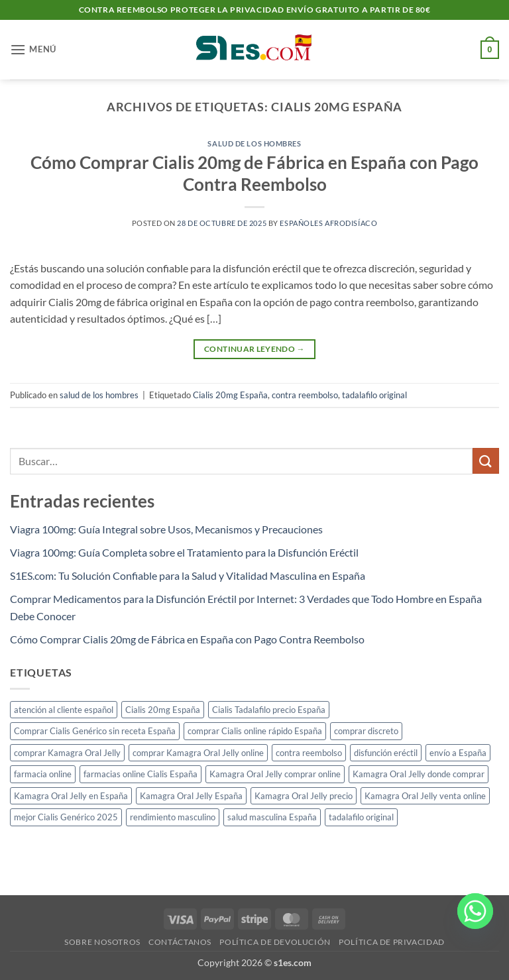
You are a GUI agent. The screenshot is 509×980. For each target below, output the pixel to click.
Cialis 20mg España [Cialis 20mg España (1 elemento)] (163, 710)
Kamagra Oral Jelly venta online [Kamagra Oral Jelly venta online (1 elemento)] (425, 796)
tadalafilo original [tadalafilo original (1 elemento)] (361, 817)
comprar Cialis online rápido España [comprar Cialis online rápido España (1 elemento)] (255, 731)
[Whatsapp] (475, 919)
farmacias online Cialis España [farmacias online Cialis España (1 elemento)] (141, 774)
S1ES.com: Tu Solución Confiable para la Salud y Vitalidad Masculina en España (188, 575)
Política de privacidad (391, 942)
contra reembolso (305, 395)
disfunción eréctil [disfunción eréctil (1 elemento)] (386, 753)
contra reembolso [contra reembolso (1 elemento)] (309, 753)
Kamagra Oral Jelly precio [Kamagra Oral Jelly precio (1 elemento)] (304, 796)
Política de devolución (275, 942)
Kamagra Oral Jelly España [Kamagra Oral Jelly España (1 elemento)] (191, 796)
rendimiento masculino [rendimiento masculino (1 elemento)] (173, 817)
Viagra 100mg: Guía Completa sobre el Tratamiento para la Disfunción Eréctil (184, 552)
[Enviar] (486, 461)
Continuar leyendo (254, 349)
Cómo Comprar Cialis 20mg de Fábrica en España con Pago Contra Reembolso (187, 639)
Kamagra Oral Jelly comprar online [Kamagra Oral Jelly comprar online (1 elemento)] (275, 774)
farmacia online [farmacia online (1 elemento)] (43, 774)
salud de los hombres (254, 143)
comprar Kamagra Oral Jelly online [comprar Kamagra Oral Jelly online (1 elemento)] (198, 753)
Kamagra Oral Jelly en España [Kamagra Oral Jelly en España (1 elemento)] (71, 796)
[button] (33, 49)
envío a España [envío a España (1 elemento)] (458, 753)
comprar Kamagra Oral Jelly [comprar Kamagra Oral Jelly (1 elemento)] (67, 753)
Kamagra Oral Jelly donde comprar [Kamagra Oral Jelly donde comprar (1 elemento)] (419, 774)
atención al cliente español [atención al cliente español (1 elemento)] (64, 710)
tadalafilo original (374, 395)
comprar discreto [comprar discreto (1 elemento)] (366, 731)
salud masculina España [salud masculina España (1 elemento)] (272, 817)
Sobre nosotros (102, 942)
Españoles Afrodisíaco (328, 223)
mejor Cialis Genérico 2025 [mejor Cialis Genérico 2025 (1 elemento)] (66, 817)
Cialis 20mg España (230, 395)
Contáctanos (180, 942)
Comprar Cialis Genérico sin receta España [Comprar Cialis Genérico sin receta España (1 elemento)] (95, 731)
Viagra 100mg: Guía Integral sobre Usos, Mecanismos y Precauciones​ (166, 529)
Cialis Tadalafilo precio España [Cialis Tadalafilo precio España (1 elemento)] (269, 710)
